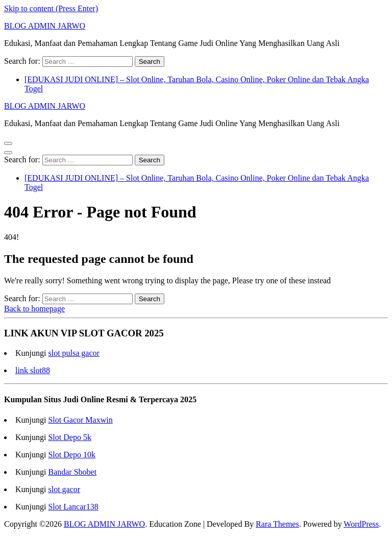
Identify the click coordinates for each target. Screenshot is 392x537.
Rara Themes (277, 524)
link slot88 (33, 370)
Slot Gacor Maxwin (80, 420)
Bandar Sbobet (72, 472)
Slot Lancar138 (73, 507)
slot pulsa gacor (73, 353)
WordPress (361, 524)
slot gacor (64, 489)
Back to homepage (34, 309)
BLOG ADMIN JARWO (45, 26)
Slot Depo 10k (71, 455)
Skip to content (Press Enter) (51, 8)
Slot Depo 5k (69, 437)
